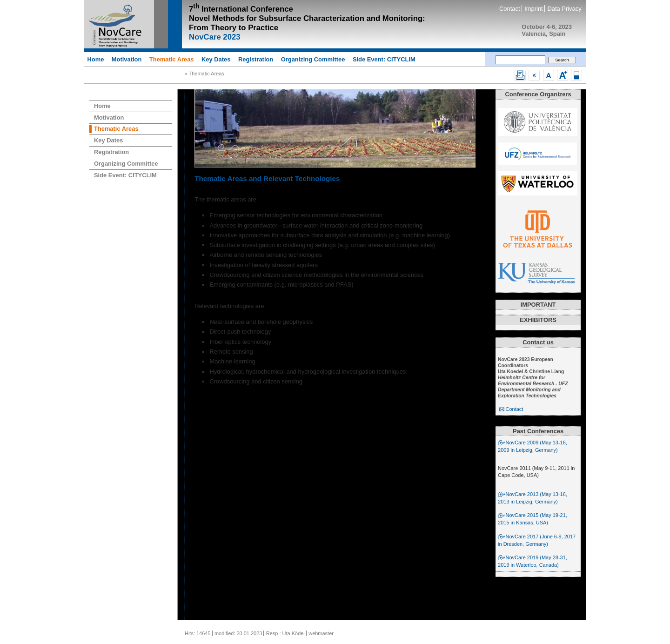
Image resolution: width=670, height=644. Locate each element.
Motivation (127, 59)
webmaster (321, 633)
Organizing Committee (313, 59)
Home (95, 59)
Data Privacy (564, 9)
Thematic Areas (172, 59)
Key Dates (216, 59)
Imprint (533, 9)
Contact (509, 9)
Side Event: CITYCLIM (384, 59)
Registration (256, 59)
